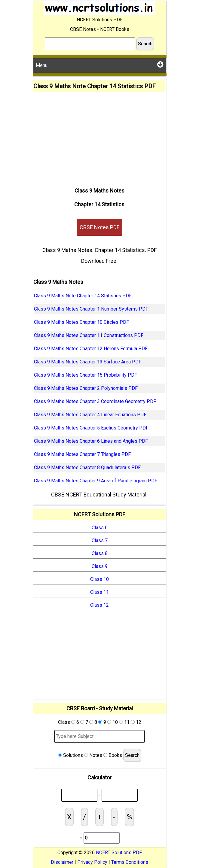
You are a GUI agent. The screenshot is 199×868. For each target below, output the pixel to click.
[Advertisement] (99, 137)
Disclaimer (62, 862)
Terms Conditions (130, 862)
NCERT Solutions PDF (119, 853)
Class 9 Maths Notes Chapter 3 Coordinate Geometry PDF (95, 401)
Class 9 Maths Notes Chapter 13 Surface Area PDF (88, 362)
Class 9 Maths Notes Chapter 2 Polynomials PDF (86, 388)
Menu (100, 64)
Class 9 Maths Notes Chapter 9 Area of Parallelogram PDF (96, 481)
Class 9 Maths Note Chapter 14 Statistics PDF (83, 296)
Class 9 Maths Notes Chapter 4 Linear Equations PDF (90, 415)
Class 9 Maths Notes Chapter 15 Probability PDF (86, 375)
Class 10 (99, 579)
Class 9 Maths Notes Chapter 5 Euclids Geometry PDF (91, 428)
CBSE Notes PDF (99, 227)
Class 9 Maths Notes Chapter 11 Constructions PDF (89, 335)
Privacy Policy (92, 862)
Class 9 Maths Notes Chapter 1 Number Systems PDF (91, 309)
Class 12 (99, 605)
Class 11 (99, 592)
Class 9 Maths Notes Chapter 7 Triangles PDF (82, 454)
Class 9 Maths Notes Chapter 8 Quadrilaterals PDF (87, 467)
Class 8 (100, 553)
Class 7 (100, 540)
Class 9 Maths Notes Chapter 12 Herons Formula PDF (91, 349)
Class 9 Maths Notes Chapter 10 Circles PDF (81, 322)
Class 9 (100, 566)
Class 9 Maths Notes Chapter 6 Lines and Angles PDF (91, 441)
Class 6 (100, 528)
